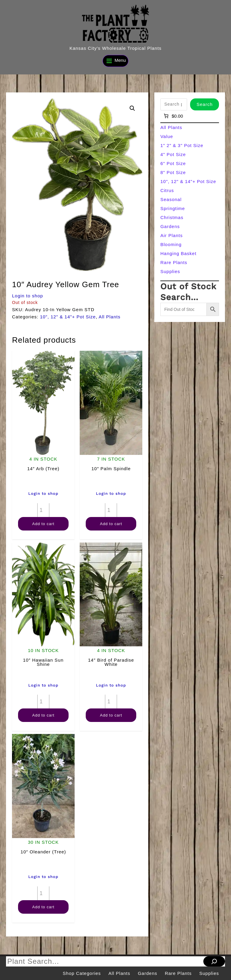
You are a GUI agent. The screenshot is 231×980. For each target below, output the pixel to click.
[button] (132, 108)
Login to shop (28, 296)
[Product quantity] (43, 510)
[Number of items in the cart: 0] (173, 116)
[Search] (214, 961)
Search (205, 104)
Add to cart (43, 524)
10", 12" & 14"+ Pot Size (68, 317)
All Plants (110, 317)
